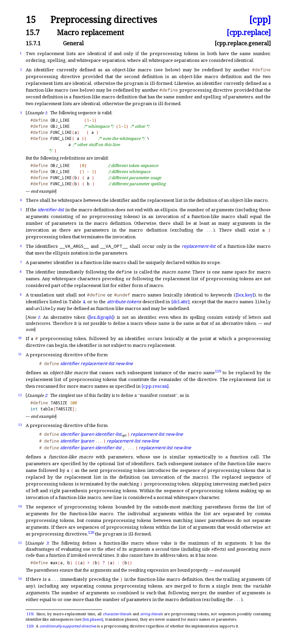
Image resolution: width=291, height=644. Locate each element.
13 (20, 425)
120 (91, 532)
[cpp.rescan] (155, 386)
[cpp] (260, 20)
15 (31, 20)
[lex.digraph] (101, 317)
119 (218, 371)
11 (20, 354)
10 (20, 338)
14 (20, 506)
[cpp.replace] (249, 32)
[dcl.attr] (180, 302)
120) (30, 626)
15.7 (33, 32)
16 (20, 579)
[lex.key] (245, 295)
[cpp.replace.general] (243, 43)
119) (30, 614)
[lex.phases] (93, 619)
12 (20, 395)
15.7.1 (33, 43)
